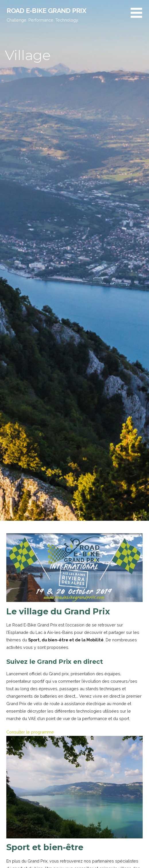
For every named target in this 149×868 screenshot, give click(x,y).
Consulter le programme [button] (30, 732)
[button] (140, 16)
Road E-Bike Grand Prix (46, 10)
